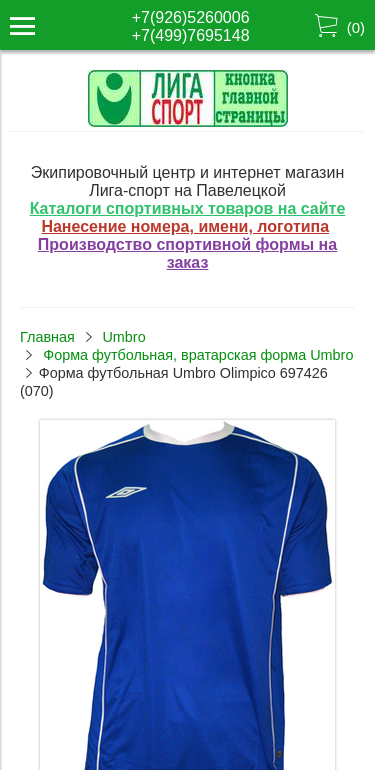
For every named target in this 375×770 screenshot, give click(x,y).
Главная (47, 337)
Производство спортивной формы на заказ (187, 253)
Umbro (123, 337)
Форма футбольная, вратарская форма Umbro (198, 355)
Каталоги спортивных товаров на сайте (188, 208)
